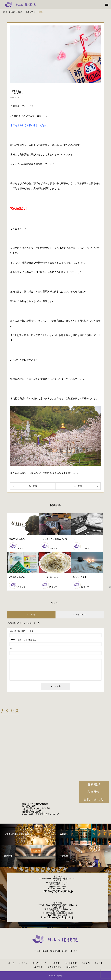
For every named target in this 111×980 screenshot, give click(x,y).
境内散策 (38, 967)
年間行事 (99, 963)
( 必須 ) (22, 631)
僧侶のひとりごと (40, 963)
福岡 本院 (58, 903)
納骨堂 (57, 963)
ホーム (11, 963)
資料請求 (94, 784)
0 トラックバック (80, 615)
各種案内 (86, 963)
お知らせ (23, 963)
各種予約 (94, 792)
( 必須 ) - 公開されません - (23, 640)
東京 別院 (58, 877)
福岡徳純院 (72, 967)
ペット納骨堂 (71, 963)
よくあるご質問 (54, 967)
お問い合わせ (94, 799)
